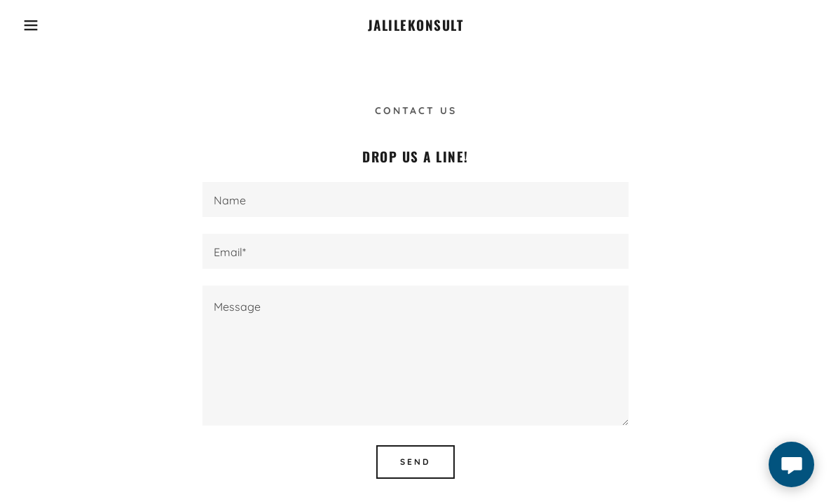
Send (415, 462)
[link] (416, 27)
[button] (42, 25)
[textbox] (415, 199)
